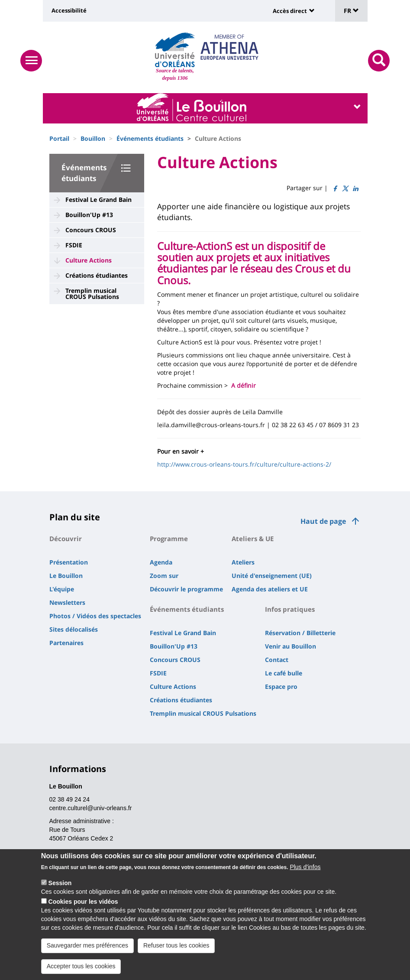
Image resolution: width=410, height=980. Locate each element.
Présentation (69, 562)
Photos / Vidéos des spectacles (95, 616)
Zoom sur (164, 576)
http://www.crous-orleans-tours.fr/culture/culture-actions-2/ (244, 464)
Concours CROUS (91, 230)
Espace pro (281, 686)
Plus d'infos (305, 867)
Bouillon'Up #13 (89, 215)
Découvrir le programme (186, 589)
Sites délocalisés (74, 629)
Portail (59, 138)
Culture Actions (89, 260)
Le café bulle (284, 673)
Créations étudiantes (97, 275)
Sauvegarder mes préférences (87, 945)
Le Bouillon (66, 576)
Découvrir (66, 539)
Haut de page (323, 521)
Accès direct (290, 11)
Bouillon (93, 138)
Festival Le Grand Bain (98, 200)
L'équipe (62, 589)
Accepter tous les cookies (81, 966)
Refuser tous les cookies (176, 945)
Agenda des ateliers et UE (270, 589)
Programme (169, 539)
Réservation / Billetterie (300, 633)
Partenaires (66, 643)
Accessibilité (69, 10)
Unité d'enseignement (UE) (272, 576)
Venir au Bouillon (291, 646)
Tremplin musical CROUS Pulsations (92, 294)
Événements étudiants (150, 138)
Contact (277, 660)
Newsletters (67, 602)
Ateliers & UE (253, 539)
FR (351, 11)
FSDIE (74, 245)
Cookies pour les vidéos (83, 902)
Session (60, 883)
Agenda (161, 562)
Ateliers (243, 562)
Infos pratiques (290, 609)
